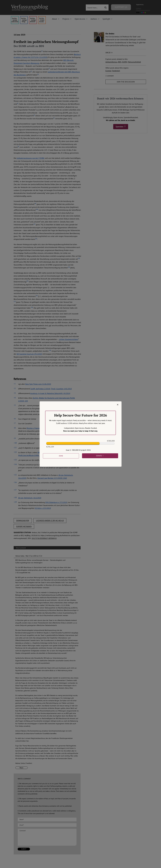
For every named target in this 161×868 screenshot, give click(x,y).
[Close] (118, 405)
